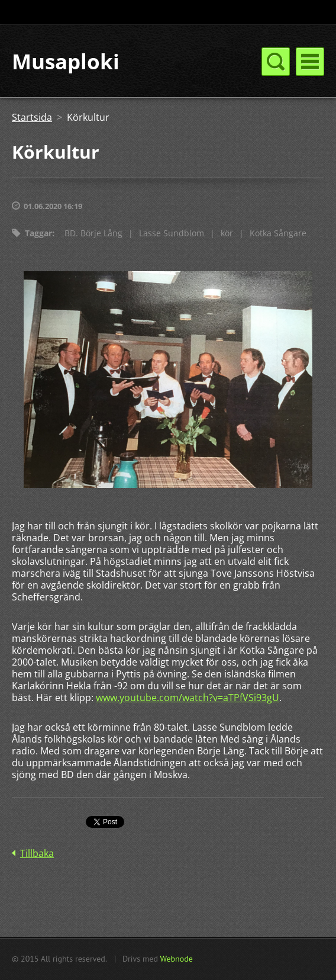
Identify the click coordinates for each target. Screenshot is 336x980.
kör (227, 233)
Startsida (32, 117)
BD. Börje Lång (93, 233)
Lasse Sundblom (172, 233)
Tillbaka (37, 853)
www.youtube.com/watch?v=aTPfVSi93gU (188, 698)
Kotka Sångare (278, 233)
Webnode (176, 959)
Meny (310, 62)
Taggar (38, 233)
